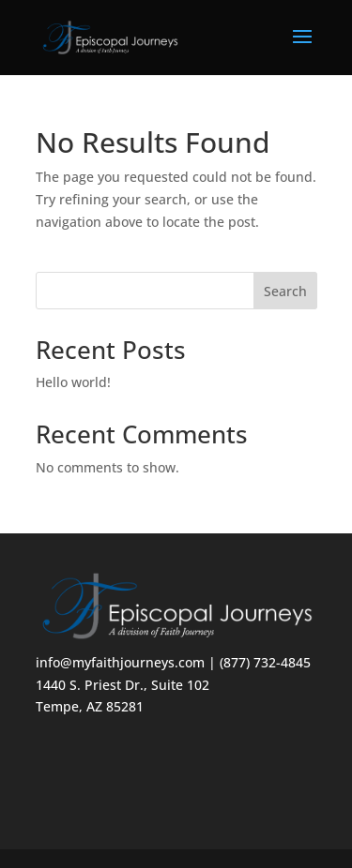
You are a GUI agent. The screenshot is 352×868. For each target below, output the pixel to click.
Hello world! (73, 382)
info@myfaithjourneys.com (120, 662)
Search (285, 291)
